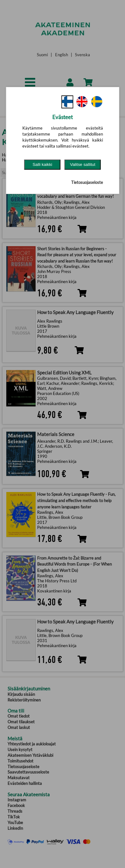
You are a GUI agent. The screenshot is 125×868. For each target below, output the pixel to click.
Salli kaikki (42, 164)
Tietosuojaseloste (87, 182)
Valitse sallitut (83, 164)
